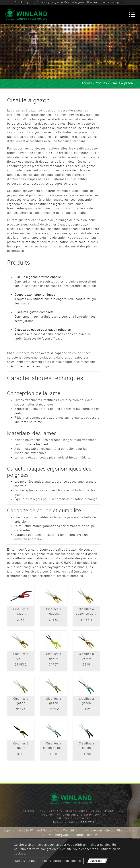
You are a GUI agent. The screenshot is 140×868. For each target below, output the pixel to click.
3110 (21, 754)
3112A (21, 709)
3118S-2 (21, 665)
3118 (86, 665)
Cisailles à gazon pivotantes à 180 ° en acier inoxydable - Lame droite (21, 702)
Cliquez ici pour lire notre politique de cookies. (49, 861)
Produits (101, 83)
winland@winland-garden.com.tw (81, 815)
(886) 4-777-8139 (78, 818)
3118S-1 (86, 620)
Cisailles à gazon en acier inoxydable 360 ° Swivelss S (86, 612)
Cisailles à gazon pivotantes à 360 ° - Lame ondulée (54, 657)
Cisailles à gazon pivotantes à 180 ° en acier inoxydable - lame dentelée (54, 702)
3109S (86, 754)
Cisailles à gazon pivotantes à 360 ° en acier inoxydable (21, 612)
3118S (54, 620)
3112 (86, 709)
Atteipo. (110, 830)
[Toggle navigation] (132, 15)
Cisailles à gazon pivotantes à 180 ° (86, 702)
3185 (21, 620)
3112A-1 (54, 709)
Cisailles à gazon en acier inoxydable (54, 746)
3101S (54, 754)
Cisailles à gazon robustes (86, 746)
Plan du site (126, 830)
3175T (54, 665)
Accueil (87, 83)
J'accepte (96, 861)
